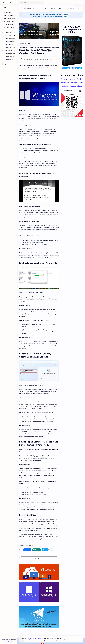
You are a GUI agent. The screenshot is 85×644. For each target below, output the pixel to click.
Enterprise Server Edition (72, 79)
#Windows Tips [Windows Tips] (30, 545)
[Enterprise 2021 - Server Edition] (72, 9)
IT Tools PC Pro (7, 2)
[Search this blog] (31, 2)
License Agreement (11, 639)
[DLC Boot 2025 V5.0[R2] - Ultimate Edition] (33, 9)
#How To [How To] (22, 545)
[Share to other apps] (51, 550)
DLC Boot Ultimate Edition (72, 86)
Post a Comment (39, 559)
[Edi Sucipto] (26, 59)
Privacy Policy (6, 638)
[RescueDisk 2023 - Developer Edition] (54, 9)
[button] (82, 2)
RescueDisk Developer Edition (72, 83)
